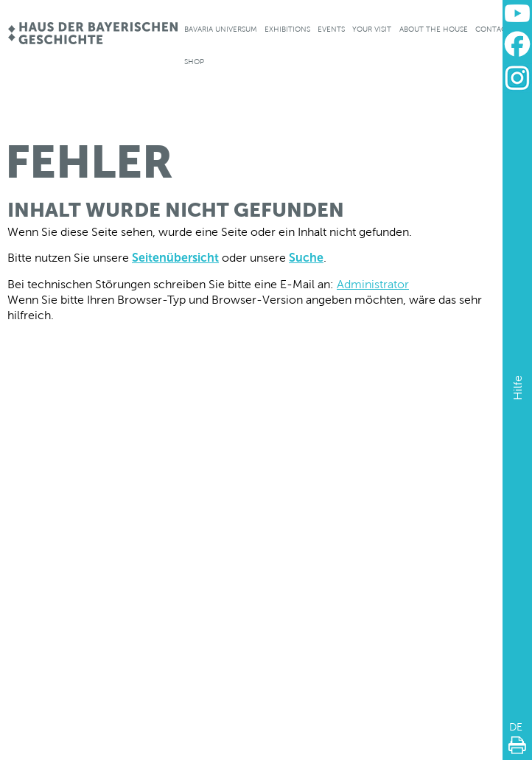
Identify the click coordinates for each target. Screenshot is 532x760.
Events (331, 29)
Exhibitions (287, 29)
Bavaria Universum (221, 29)
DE (516, 727)
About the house (434, 29)
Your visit (372, 29)
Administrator (373, 284)
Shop (194, 62)
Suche (306, 258)
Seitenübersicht (175, 258)
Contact (493, 29)
